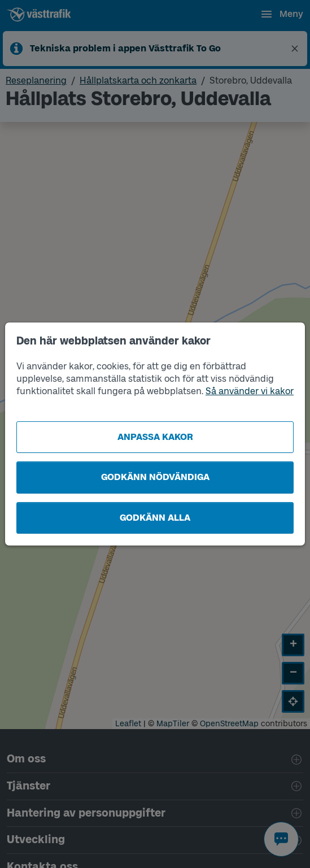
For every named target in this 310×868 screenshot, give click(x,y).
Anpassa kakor (155, 437)
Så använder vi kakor (250, 391)
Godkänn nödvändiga (155, 477)
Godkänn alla (155, 518)
